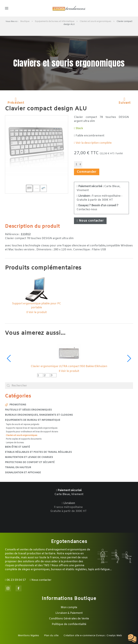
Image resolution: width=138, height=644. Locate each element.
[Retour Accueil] (69, 8)
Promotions (16, 405)
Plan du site (51, 636)
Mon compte (69, 607)
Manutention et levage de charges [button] (29, 457)
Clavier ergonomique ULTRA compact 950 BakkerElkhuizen (69, 366)
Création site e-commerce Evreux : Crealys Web (93, 636)
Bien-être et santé (17, 447)
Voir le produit (37, 312)
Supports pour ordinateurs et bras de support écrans (32, 432)
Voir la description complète (93, 143)
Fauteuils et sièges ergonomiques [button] (28, 410)
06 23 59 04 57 (15, 580)
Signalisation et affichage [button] (23, 473)
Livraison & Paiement (69, 613)
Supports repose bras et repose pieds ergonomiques (32, 428)
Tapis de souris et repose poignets (23, 425)
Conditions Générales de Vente (69, 619)
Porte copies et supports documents (24, 439)
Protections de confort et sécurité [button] (30, 462)
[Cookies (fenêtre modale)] (132, 638)
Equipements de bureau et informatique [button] (33, 420)
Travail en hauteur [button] (18, 468)
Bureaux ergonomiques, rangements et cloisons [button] (39, 415)
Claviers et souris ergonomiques (22, 435)
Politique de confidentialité (69, 624)
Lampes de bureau (15, 443)
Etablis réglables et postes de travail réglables (38, 452)
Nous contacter (90, 221)
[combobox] (69, 386)
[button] (7, 8)
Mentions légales (28, 636)
